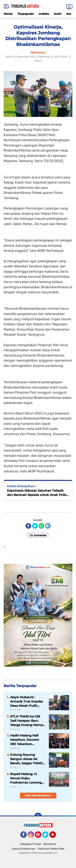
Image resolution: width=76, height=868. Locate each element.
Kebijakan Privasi (30, 844)
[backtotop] (38, 816)
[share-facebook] (28, 526)
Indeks (44, 14)
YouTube (56, 836)
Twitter (47, 836)
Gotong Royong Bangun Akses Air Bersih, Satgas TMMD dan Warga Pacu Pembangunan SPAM (27, 759)
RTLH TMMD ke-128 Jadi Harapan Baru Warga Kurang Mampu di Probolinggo (28, 721)
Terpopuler (26, 14)
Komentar (38, 535)
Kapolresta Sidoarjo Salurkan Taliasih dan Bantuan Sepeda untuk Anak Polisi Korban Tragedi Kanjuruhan (37, 493)
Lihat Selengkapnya (38, 795)
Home (8, 14)
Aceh (58, 14)
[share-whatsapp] (41, 526)
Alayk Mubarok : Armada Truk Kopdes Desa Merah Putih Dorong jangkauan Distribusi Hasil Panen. (27, 701)
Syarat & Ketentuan (24, 849)
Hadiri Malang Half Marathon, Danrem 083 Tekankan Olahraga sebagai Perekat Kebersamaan (27, 740)
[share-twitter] (35, 526)
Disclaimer (50, 844)
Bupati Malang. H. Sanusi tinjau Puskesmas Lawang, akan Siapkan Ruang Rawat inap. (26, 778)
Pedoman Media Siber (51, 849)
